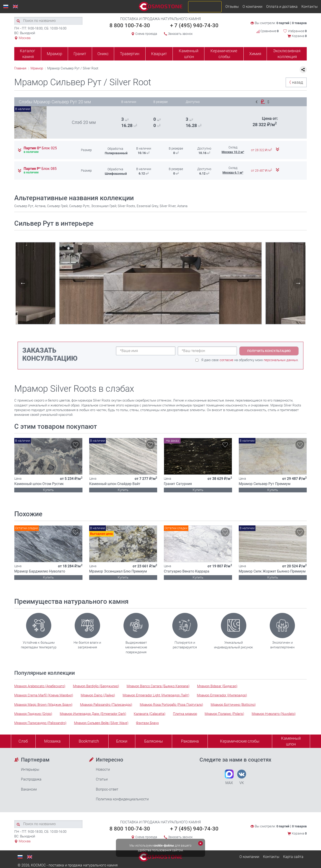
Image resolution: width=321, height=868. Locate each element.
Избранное (297, 31)
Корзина (299, 36)
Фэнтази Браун (147, 723)
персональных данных (281, 360)
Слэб (23, 741)
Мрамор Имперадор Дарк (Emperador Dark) (93, 714)
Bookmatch (89, 741)
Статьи (102, 779)
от (262, 150)
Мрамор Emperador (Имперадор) (222, 695)
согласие (226, 360)
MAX (229, 777)
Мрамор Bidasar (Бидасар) (217, 686)
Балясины (154, 741)
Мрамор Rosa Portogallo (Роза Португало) (171, 705)
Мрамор (55, 54)
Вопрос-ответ (107, 789)
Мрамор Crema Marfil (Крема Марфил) (44, 695)
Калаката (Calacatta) (150, 714)
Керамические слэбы (224, 54)
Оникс (103, 54)
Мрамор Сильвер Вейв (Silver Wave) (101, 723)
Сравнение (267, 31)
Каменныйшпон (291, 741)
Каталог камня (28, 54)
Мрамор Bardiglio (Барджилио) (96, 686)
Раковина (190, 741)
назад (295, 82)
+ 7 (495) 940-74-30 (194, 25)
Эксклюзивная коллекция (287, 54)
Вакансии (29, 789)
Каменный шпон (189, 54)
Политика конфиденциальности (122, 799)
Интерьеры (30, 769)
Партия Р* (40, 169)
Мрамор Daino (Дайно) (98, 695)
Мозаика (52, 741)
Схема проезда (146, 34)
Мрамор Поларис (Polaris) (224, 714)
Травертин (130, 54)
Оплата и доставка (282, 7)
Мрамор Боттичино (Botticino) (233, 705)
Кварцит (159, 54)
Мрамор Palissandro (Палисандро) (106, 705)
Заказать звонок (180, 34)
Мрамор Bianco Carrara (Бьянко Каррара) (158, 686)
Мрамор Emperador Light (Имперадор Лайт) (156, 695)
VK (242, 777)
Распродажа (31, 779)
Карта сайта (293, 857)
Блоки (122, 741)
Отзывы (232, 7)
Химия (255, 54)
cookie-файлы (164, 845)
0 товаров (299, 23)
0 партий (283, 23)
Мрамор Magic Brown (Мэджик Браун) (43, 705)
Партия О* (40, 148)
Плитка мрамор (185, 714)
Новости (103, 769)
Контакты (310, 7)
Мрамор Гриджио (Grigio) (33, 714)
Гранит (80, 54)
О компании (252, 7)
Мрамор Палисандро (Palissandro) (40, 723)
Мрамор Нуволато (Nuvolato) (274, 714)
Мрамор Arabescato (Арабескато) (40, 686)
